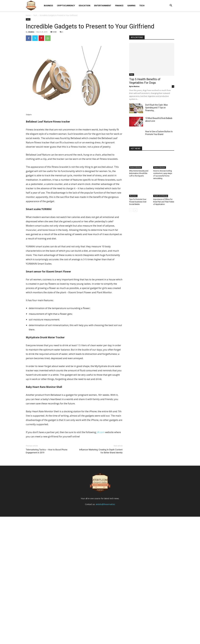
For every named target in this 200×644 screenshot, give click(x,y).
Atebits (31, 32)
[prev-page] (131, 210)
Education (85, 5)
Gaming (131, 5)
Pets (132, 74)
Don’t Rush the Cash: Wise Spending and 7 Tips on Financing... (157, 108)
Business (48, 5)
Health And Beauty (161, 196)
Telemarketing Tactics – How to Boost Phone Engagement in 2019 (47, 451)
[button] (171, 6)
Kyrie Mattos (134, 86)
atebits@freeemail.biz (105, 632)
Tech (142, 5)
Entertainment (103, 5)
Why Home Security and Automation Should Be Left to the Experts (139, 173)
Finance (119, 5)
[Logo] (31, 6)
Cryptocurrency (66, 5)
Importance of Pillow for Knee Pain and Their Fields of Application (164, 202)
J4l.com (101, 432)
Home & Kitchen (136, 167)
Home (28, 15)
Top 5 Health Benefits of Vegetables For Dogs (145, 81)
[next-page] (135, 210)
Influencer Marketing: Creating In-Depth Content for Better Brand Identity (101, 451)
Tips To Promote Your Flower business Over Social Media (138, 202)
